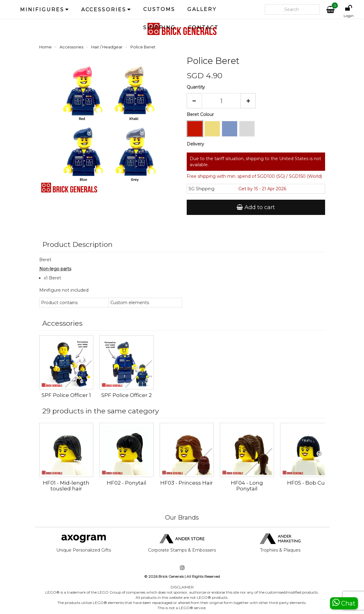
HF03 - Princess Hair (187, 483)
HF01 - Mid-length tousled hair (66, 486)
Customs (159, 9)
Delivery (195, 144)
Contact (203, 28)
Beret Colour (201, 114)
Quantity (196, 87)
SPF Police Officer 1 (66, 395)
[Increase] (248, 101)
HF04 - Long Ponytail (247, 486)
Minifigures (42, 10)
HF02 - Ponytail (127, 483)
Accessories (104, 10)
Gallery (202, 9)
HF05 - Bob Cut (307, 483)
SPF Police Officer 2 (127, 395)
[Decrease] (194, 101)
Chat (344, 603)
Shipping (159, 28)
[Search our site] (292, 9)
